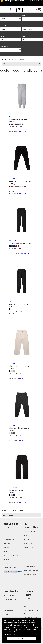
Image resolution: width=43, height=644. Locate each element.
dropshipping (29, 582)
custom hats (29, 547)
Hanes (11, 116)
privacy (6, 559)
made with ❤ (29, 603)
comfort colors (9, 611)
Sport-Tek (12, 241)
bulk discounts (9, 540)
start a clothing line (31, 571)
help (5, 532)
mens (5, 59)
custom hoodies (30, 543)
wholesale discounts (11, 555)
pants (11, 59)
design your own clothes (30, 576)
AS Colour (12, 363)
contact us (7, 528)
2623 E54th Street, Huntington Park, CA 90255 (31, 610)
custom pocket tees (31, 559)
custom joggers (30, 567)
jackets (27, 551)
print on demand (30, 531)
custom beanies (30, 563)
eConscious (8, 607)
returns (6, 548)
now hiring (28, 599)
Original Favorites (15, 487)
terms (6, 563)
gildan (6, 615)
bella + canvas (9, 596)
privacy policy (9, 634)
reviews (7, 536)
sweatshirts (28, 539)
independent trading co (11, 601)
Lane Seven (13, 179)
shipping (7, 544)
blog (5, 552)
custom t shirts (29, 535)
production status (10, 567)
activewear (28, 555)
